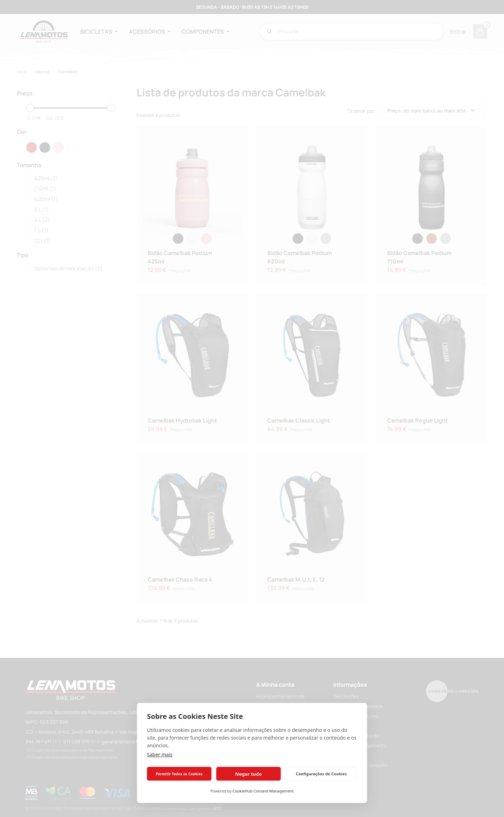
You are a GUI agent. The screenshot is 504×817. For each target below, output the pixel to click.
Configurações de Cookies (321, 774)
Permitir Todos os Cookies (179, 774)
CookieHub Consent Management (263, 791)
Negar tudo (248, 774)
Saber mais (160, 754)
